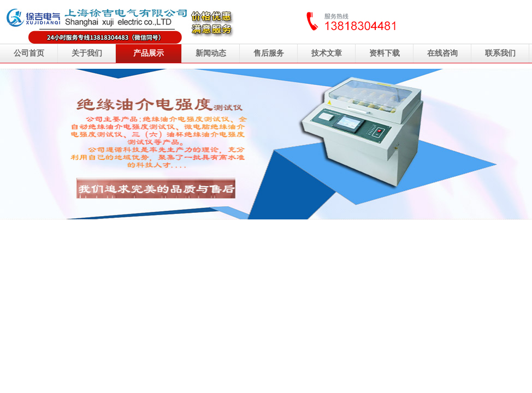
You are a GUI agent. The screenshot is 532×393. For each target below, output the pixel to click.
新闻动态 (211, 53)
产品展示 (149, 53)
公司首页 (29, 53)
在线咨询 (442, 53)
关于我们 (87, 53)
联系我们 (500, 53)
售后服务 (269, 53)
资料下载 (385, 53)
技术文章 (327, 53)
